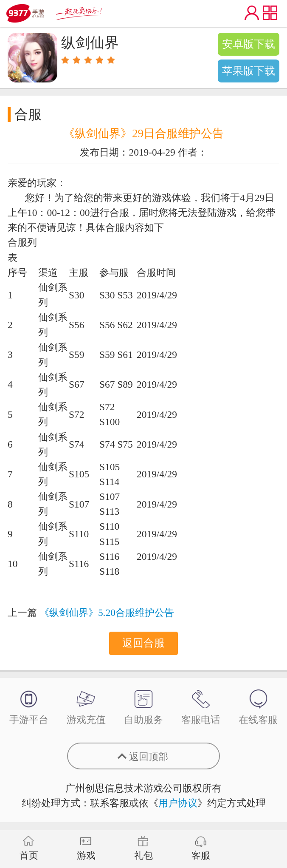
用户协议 (178, 803)
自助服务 (143, 707)
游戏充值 (86, 707)
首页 (29, 848)
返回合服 (143, 643)
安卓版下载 (249, 44)
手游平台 (29, 707)
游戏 (86, 848)
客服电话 (201, 707)
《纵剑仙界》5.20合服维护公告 (107, 613)
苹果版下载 (249, 71)
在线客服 (258, 707)
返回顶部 (149, 757)
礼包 (143, 848)
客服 (201, 848)
